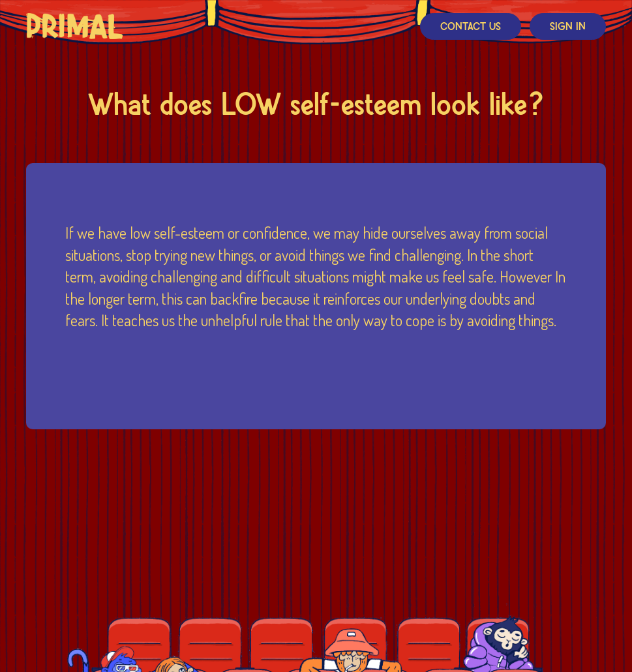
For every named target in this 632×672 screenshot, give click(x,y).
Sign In (568, 27)
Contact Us (471, 27)
